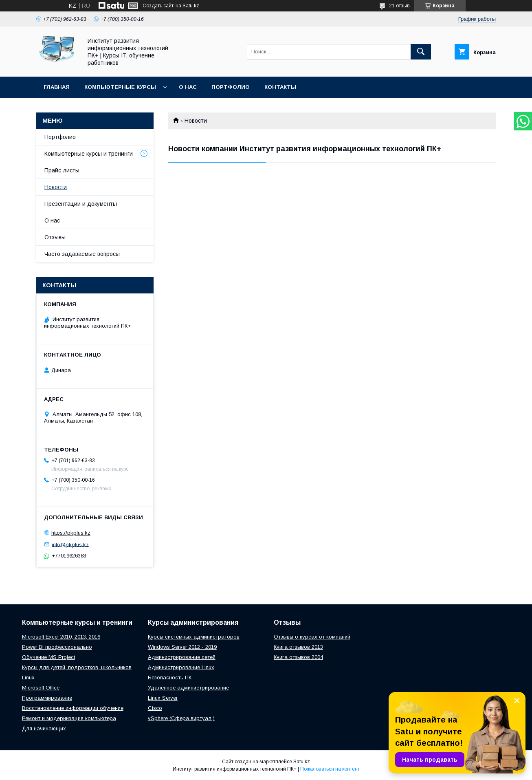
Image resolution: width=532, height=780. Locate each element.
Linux (28, 678)
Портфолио (231, 87)
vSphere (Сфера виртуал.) (181, 718)
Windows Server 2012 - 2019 (182, 647)
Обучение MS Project (48, 657)
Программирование (47, 698)
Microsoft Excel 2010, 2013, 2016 (61, 637)
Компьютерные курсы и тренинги (89, 154)
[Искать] (421, 52)
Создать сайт (158, 6)
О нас (188, 87)
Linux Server (163, 698)
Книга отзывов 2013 (298, 647)
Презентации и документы (81, 204)
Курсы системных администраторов (194, 637)
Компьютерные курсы (120, 87)
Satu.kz (302, 762)
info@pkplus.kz (70, 544)
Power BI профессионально (57, 647)
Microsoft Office (41, 688)
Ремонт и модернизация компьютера (69, 718)
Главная (57, 87)
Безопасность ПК (170, 678)
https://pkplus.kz (71, 533)
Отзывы (55, 237)
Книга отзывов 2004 (298, 657)
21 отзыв (399, 6)
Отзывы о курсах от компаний (312, 637)
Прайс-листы (62, 170)
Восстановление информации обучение (73, 708)
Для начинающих (44, 728)
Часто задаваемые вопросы (82, 254)
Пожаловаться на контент (330, 769)
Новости (56, 187)
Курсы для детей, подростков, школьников (77, 667)
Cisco (155, 708)
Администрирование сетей (182, 657)
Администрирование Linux (181, 667)
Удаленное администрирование (188, 688)
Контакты (280, 87)
